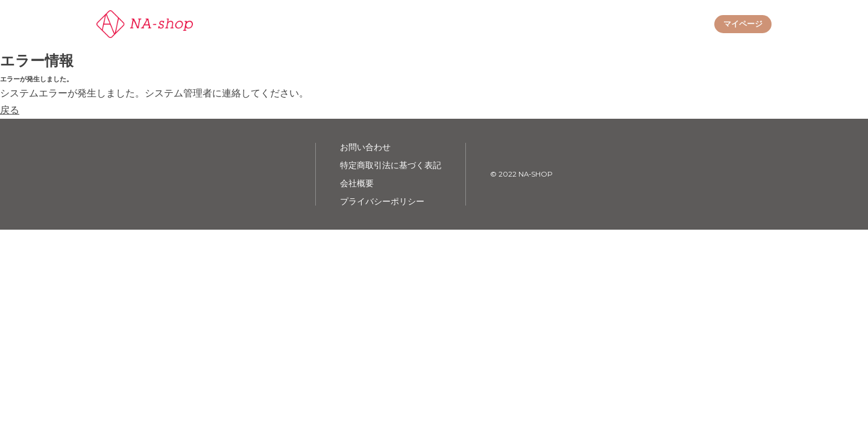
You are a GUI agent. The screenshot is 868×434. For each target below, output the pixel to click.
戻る (10, 110)
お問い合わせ (365, 147)
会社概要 (357, 183)
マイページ (743, 24)
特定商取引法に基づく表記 (391, 165)
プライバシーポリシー (382, 201)
